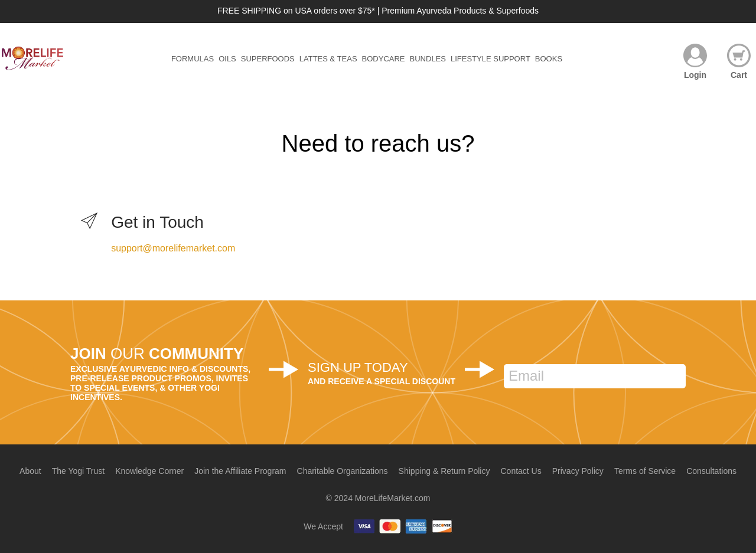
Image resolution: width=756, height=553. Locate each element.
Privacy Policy (578, 471)
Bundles (428, 59)
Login (695, 75)
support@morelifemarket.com (173, 248)
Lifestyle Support (491, 59)
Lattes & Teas (328, 59)
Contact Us (521, 471)
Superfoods (268, 59)
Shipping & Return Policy (444, 471)
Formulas (193, 59)
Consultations (711, 471)
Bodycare (384, 59)
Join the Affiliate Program (240, 471)
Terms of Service (645, 471)
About (30, 471)
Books (549, 59)
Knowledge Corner (149, 471)
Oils (227, 59)
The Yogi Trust (79, 471)
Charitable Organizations (343, 471)
